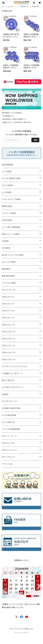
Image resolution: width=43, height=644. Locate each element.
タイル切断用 (7, 171)
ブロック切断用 (7, 185)
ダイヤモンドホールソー (10, 401)
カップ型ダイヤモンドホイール (13, 387)
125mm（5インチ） (8, 297)
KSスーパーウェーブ (9, 436)
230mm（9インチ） (8, 325)
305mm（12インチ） (9, 339)
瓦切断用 (5, 241)
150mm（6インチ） (8, 304)
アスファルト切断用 (9, 283)
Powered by (22, 633)
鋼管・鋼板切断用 (8, 276)
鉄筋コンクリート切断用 (11, 234)
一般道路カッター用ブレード (12, 373)
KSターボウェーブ (8, 457)
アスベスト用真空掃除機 (11, 429)
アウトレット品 (7, 464)
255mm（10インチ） (9, 332)
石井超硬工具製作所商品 (11, 408)
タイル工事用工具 (8, 422)
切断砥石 (5, 394)
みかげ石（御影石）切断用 (11, 178)
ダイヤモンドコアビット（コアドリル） (15, 366)
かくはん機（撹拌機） (9, 415)
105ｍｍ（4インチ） (9, 290)
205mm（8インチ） (8, 318)
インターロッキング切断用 (11, 199)
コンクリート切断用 (12, 7)
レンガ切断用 (7, 192)
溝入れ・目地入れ (8, 380)
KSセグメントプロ (8, 443)
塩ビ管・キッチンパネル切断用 (13, 255)
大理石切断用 (7, 220)
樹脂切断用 (6, 269)
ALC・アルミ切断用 (9, 262)
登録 (35, 140)
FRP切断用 (6, 248)
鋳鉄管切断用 (7, 206)
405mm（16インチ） (9, 352)
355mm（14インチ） (9, 346)
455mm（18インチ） (9, 359)
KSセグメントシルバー (10, 450)
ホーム (3, 7)
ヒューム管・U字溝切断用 (11, 227)
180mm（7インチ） (25, 7)
